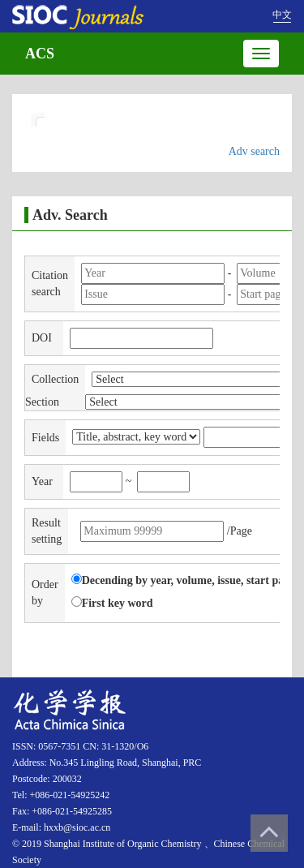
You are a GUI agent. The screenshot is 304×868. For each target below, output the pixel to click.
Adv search (254, 151)
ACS (40, 54)
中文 (282, 15)
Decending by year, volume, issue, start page (183, 580)
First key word (112, 603)
